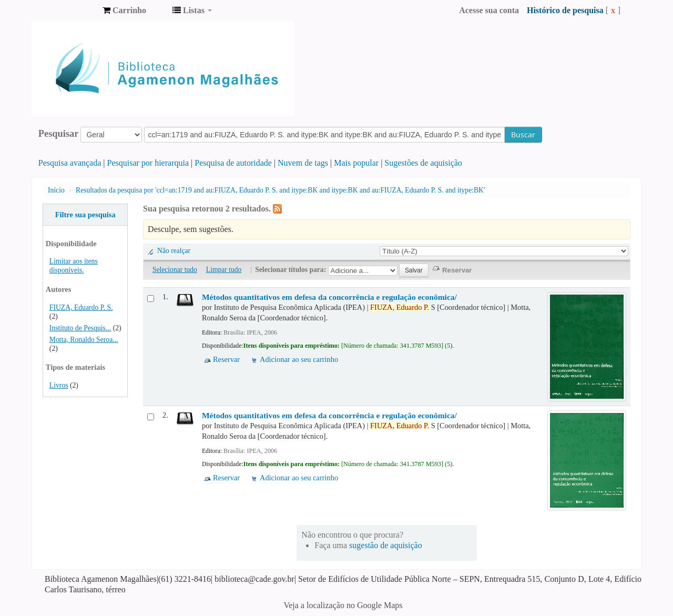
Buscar (523, 134)
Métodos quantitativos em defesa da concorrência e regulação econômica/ (329, 297)
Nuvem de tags (303, 163)
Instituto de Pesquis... (80, 328)
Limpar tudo (224, 270)
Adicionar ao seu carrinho (299, 359)
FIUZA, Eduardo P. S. (81, 307)
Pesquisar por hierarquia (148, 163)
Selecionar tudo (175, 270)
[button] (124, 11)
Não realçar (174, 251)
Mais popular (356, 163)
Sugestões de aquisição (423, 163)
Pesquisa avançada (70, 163)
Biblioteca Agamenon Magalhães (68, 11)
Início (56, 190)
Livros (59, 385)
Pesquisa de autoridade (233, 163)
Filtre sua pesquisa (85, 215)
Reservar (226, 359)
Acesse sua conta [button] (489, 10)
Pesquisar (59, 134)
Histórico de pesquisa (565, 10)
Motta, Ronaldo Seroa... (84, 340)
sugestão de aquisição (386, 545)
